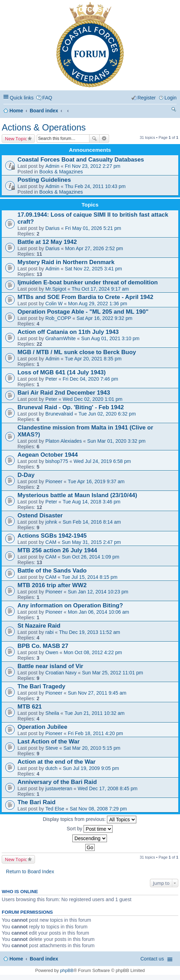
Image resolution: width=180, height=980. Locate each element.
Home (16, 111)
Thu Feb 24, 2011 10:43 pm (95, 186)
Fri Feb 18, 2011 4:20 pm (95, 733)
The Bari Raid (37, 802)
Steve (52, 748)
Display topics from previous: (90, 820)
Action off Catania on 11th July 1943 (68, 332)
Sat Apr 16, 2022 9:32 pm (105, 318)
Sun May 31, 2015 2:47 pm (91, 542)
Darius (53, 228)
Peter (51, 379)
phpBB (67, 970)
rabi (49, 632)
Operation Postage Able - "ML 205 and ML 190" (83, 312)
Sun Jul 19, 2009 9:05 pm (91, 768)
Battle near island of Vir (50, 666)
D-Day (26, 475)
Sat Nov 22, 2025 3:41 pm (93, 269)
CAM (51, 542)
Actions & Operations (44, 127)
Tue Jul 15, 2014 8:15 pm (90, 577)
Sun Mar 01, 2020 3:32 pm (117, 441)
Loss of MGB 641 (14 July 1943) (62, 372)
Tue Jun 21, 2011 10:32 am (95, 713)
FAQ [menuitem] (47, 98)
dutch (51, 768)
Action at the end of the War (56, 762)
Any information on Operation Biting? (70, 605)
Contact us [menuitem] (152, 959)
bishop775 (57, 461)
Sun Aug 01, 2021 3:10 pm (110, 338)
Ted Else (55, 809)
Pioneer (54, 481)
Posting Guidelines (44, 180)
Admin (52, 166)
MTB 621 (30, 707)
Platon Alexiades (64, 441)
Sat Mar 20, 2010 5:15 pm (92, 748)
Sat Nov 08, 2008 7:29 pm (98, 809)
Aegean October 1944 (48, 455)
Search (94, 139)
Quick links (22, 98)
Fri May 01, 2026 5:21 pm (93, 228)
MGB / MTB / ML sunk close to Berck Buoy (77, 352)
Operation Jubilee (42, 727)
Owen (52, 652)
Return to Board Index (30, 871)
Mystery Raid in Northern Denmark (66, 262)
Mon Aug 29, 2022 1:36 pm (98, 304)
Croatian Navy (61, 673)
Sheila (52, 713)
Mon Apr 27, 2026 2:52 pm (94, 248)
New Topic (16, 139)
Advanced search (104, 139)
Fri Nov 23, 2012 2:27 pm (92, 166)
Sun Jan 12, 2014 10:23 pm (98, 592)
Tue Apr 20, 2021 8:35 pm (93, 359)
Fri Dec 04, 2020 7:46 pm (90, 379)
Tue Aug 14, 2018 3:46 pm (91, 502)
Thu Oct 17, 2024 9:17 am (100, 289)
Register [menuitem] (146, 98)
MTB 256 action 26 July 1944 (57, 550)
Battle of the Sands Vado (52, 571)
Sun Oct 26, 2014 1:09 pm (91, 557)
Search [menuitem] (174, 110)
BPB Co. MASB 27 (43, 646)
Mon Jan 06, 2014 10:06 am (98, 612)
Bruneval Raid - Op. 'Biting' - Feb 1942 (71, 407)
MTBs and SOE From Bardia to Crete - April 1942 (85, 297)
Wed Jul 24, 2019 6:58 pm (102, 461)
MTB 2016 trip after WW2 (52, 585)
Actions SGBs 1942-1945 (52, 536)
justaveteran (59, 788)
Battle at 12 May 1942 (47, 242)
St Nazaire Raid (39, 626)
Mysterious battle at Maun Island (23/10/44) (77, 495)
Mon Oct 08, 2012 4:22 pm (93, 652)
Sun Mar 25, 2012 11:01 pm (113, 673)
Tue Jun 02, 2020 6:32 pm (107, 414)
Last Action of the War (49, 742)
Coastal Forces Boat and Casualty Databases (81, 160)
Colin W (54, 304)
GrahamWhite (61, 338)
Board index (44, 111)
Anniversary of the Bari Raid (57, 782)
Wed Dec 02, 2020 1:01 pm (92, 399)
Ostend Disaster (40, 515)
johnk (51, 522)
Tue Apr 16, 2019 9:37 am (96, 481)
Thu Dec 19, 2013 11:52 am (90, 632)
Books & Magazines (61, 172)
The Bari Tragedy (41, 686)
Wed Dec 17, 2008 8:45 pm (107, 788)
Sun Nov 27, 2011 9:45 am (97, 693)
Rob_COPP (58, 318)
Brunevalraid (59, 414)
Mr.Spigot (56, 289)
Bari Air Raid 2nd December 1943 (64, 393)
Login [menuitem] (171, 98)
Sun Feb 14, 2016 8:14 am (92, 522)
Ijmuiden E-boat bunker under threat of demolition (88, 282)
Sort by (90, 829)
